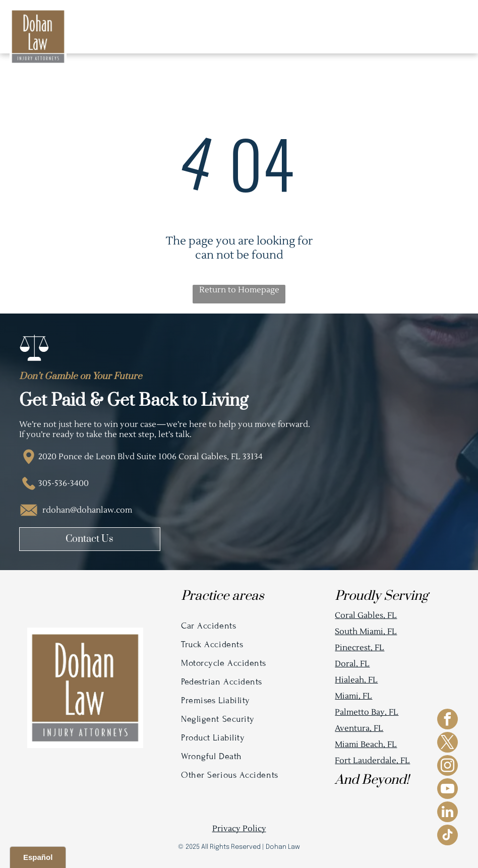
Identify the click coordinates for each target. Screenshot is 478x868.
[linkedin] (447, 813)
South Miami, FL (366, 632)
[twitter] (447, 743)
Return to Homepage (239, 290)
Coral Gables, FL (366, 615)
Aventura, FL (359, 728)
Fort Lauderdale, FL (372, 761)
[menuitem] (239, 626)
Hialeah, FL (356, 680)
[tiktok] (447, 836)
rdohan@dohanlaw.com (87, 510)
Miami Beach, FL (366, 745)
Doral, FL (352, 664)
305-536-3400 (64, 483)
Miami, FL (353, 696)
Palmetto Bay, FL (367, 712)
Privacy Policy (239, 829)
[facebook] (447, 720)
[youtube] (447, 790)
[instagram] (447, 767)
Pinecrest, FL (360, 648)
